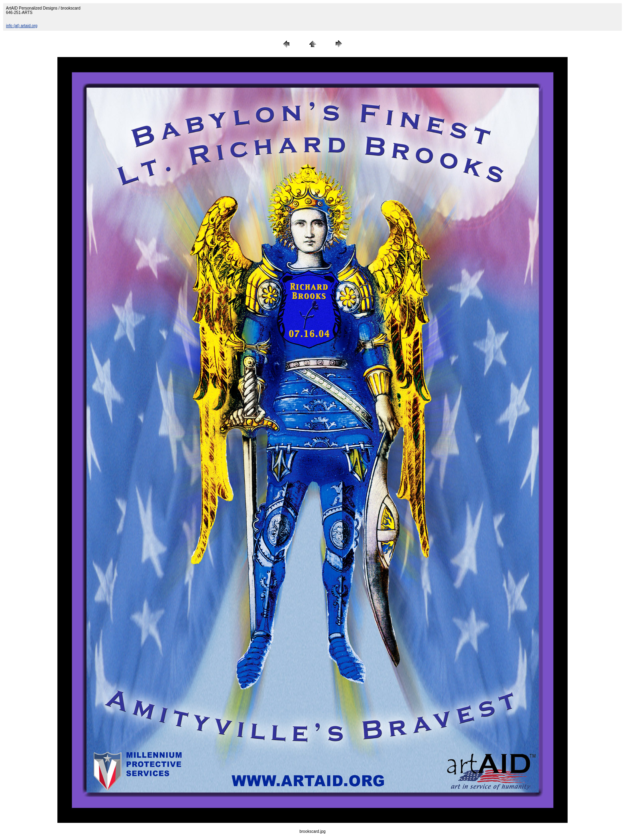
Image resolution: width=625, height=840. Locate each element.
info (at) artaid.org (22, 26)
